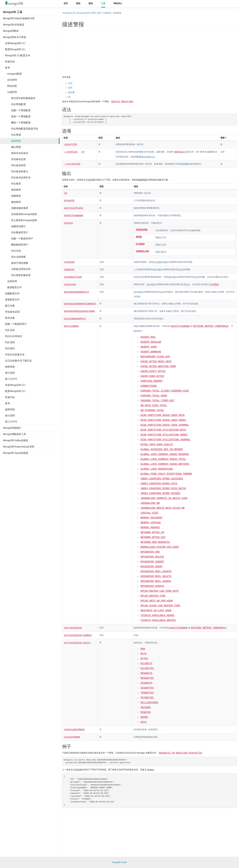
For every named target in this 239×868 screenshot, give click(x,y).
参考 (6, 68)
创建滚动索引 (14, 226)
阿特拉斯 (10, 86)
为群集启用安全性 (17, 269)
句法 (70, 83)
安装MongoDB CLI (14, 43)
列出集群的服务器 (17, 275)
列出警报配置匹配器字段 (21, 129)
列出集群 (12, 184)
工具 (103, 3)
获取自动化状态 (16, 153)
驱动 (91, 3)
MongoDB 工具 (13, 12)
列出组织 (9, 348)
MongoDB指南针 (12, 428)
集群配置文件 (12, 287)
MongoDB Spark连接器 (16, 453)
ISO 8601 (164, 262)
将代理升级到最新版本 (19, 98)
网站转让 (118, 3)
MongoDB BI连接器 (14, 25)
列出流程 (9, 342)
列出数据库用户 (16, 232)
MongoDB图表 (11, 31)
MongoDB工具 (69, 13)
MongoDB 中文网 (120, 862)
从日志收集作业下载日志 (17, 361)
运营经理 (10, 281)
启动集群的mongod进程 (20, 214)
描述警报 (12, 141)
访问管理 (10, 80)
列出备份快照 (14, 165)
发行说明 (9, 373)
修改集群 (12, 202)
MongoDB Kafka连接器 (16, 440)
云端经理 (10, 92)
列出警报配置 (14, 104)
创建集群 (12, 196)
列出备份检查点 (16, 171)
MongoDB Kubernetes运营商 (19, 447)
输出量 (71, 92)
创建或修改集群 (16, 208)
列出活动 (12, 251)
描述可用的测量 (16, 263)
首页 (66, 3)
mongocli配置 (12, 74)
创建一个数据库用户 (18, 239)
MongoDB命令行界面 (15, 37)
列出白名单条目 (13, 336)
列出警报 (12, 135)
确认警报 (12, 147)
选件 (70, 88)
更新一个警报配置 (17, 116)
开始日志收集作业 (14, 355)
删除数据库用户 (16, 245)
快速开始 (9, 62)
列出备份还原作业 (17, 178)
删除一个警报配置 (17, 123)
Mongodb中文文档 (17, 4)
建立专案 (9, 306)
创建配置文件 (11, 293)
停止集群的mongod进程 (20, 220)
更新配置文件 (11, 300)
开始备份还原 (14, 159)
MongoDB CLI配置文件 (17, 55)
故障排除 (9, 367)
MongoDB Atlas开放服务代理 (19, 18)
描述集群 (12, 190)
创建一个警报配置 (17, 110)
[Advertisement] (26, 503)
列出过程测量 (14, 257)
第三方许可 (10, 379)
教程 (78, 3)
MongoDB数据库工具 (15, 434)
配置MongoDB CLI (14, 49)
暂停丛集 (9, 318)
